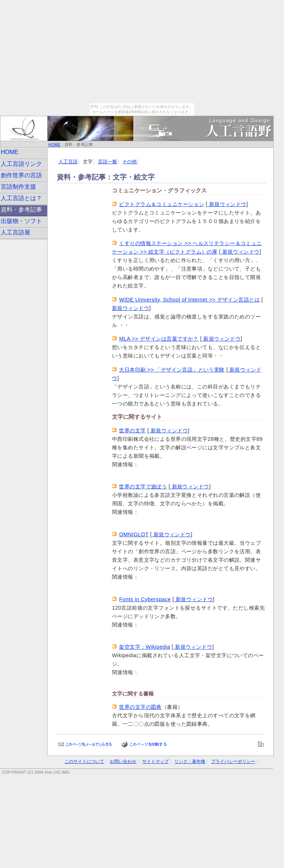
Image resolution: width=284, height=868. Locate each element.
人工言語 (68, 162)
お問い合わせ (123, 761)
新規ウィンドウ (227, 204)
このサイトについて (84, 761)
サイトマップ (155, 761)
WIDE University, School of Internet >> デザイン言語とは (189, 300)
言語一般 (108, 162)
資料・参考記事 (21, 210)
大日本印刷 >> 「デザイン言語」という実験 (172, 370)
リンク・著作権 (190, 761)
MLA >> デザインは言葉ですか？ (159, 339)
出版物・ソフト (21, 221)
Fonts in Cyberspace (145, 599)
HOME (54, 144)
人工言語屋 (15, 232)
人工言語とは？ (21, 198)
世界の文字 (132, 430)
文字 (88, 162)
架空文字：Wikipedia (144, 647)
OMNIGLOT (134, 534)
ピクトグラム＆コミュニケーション (162, 204)
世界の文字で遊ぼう (143, 487)
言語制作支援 (18, 187)
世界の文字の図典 (140, 707)
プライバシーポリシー (233, 761)
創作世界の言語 (21, 175)
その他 (129, 162)
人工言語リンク (21, 164)
